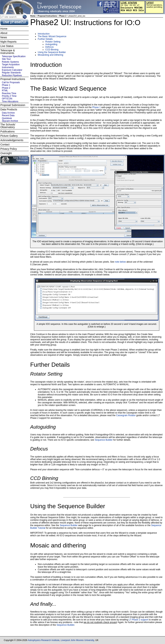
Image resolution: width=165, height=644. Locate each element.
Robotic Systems (10, 62)
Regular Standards (11, 73)
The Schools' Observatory (8, 126)
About (4, 33)
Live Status (7, 46)
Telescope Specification (14, 56)
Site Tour (6, 59)
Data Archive (8, 113)
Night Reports (8, 42)
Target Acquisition (11, 65)
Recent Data (8, 115)
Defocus (49, 47)
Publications (8, 131)
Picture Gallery (9, 136)
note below (120, 262)
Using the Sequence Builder (52, 52)
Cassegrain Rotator (126, 415)
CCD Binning (52, 50)
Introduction (44, 34)
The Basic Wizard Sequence (52, 36)
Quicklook (7, 118)
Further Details (45, 39)
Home (33, 16)
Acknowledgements (12, 140)
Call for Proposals (11, 82)
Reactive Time (9, 93)
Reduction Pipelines (12, 75)
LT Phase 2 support (139, 620)
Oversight (6, 153)
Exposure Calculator (12, 70)
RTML (5, 91)
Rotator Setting (53, 42)
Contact (5, 144)
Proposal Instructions (47, 16)
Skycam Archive (10, 121)
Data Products (9, 109)
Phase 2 (63, 16)
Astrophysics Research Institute (44, 640)
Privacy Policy (9, 149)
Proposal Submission (13, 105)
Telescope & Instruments (8, 52)
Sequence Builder (104, 440)
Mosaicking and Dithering (51, 55)
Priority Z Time (9, 96)
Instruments (8, 67)
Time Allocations (10, 101)
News (4, 37)
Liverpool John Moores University (77, 640)
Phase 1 (96, 107)
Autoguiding (51, 44)
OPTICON (7, 99)
